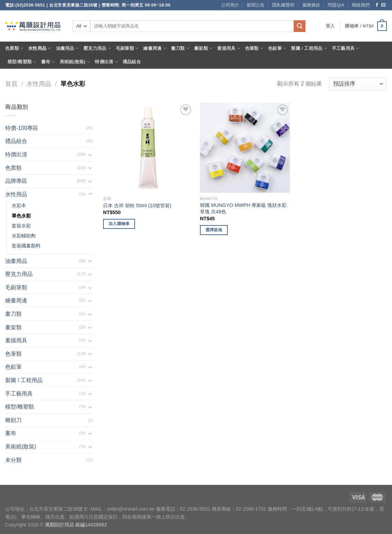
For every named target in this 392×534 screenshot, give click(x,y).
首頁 (11, 84)
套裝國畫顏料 (26, 246)
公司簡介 (230, 5)
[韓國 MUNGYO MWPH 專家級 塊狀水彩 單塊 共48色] (245, 148)
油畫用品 (67, 48)
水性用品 (40, 48)
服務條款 (311, 5)
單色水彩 (21, 216)
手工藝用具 (346, 48)
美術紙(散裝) (75, 62)
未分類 (13, 460)
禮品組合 (132, 62)
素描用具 (228, 48)
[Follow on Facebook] (377, 5)
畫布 (48, 62)
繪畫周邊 (155, 48)
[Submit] (300, 26)
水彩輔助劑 (24, 236)
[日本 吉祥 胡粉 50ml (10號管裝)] (148, 148)
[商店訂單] (358, 84)
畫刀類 (180, 48)
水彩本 (19, 205)
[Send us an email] (383, 5)
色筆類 (254, 48)
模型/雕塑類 (22, 62)
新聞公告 (256, 5)
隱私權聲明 (283, 5)
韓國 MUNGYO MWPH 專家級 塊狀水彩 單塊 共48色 (243, 208)
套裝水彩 (21, 226)
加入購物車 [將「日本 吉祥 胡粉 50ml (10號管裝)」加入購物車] (119, 224)
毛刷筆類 (127, 48)
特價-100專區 (22, 128)
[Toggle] (90, 155)
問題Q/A (336, 5)
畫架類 (203, 48)
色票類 (14, 48)
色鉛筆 (277, 48)
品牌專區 (16, 181)
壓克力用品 (97, 48)
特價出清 (106, 62)
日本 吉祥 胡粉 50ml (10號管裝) (137, 205)
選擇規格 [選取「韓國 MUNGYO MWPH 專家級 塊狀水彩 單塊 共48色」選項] (214, 230)
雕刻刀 (13, 420)
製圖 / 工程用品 (309, 48)
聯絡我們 (361, 5)
